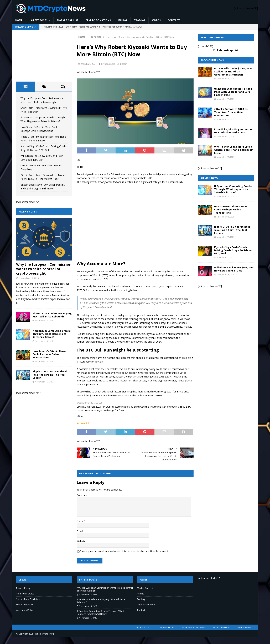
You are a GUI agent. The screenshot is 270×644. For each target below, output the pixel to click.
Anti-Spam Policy (25, 610)
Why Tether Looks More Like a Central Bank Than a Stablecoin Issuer (234, 150)
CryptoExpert (108, 64)
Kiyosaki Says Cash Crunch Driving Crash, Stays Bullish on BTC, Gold (233, 250)
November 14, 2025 (225, 79)
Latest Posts (39, 20)
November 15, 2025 (29, 278)
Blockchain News (212, 60)
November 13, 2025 (225, 99)
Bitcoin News (209, 178)
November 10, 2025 (225, 157)
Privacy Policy (23, 588)
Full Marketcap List (226, 50)
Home (19, 20)
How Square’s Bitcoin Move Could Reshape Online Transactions (49, 354)
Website (81, 541)
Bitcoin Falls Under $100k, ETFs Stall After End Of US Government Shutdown (233, 71)
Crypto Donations (98, 20)
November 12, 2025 (225, 119)
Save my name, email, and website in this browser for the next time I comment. (124, 551)
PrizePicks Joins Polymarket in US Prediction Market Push (233, 131)
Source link (83, 423)
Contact (174, 20)
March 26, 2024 (89, 64)
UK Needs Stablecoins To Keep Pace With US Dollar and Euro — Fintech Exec (234, 92)
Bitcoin (124, 64)
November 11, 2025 (225, 137)
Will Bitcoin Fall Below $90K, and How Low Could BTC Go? (234, 269)
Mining (122, 20)
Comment (82, 495)
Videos (156, 20)
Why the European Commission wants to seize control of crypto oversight (44, 269)
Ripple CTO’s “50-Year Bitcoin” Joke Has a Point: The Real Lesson (51, 374)
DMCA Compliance (26, 604)
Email (80, 531)
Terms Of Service (25, 594)
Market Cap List (68, 20)
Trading (139, 20)
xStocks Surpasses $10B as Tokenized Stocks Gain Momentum (231, 112)
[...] (18, 303)
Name (80, 521)
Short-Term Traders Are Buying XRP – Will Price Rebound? (52, 315)
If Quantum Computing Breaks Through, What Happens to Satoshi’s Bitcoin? (52, 334)
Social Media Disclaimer (28, 599)
